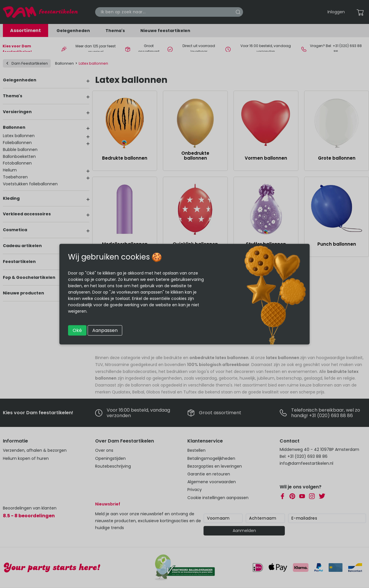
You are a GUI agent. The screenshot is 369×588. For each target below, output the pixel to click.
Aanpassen (105, 330)
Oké (77, 330)
